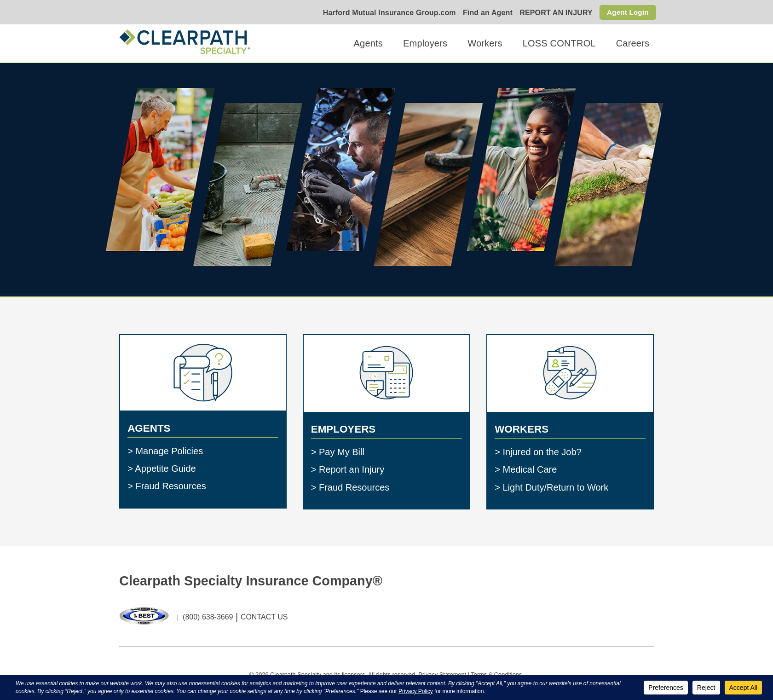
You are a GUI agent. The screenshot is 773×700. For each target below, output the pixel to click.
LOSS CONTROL (559, 43)
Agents (368, 43)
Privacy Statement (442, 674)
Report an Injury (352, 469)
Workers (485, 43)
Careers (633, 43)
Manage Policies (169, 451)
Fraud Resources (170, 486)
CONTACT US (264, 617)
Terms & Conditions (496, 674)
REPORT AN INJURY (554, 13)
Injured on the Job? (542, 452)
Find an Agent (485, 13)
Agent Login (627, 12)
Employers (425, 43)
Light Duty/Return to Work (555, 487)
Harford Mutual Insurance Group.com (387, 13)
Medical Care (530, 469)
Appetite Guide (165, 469)
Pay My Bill (342, 452)
